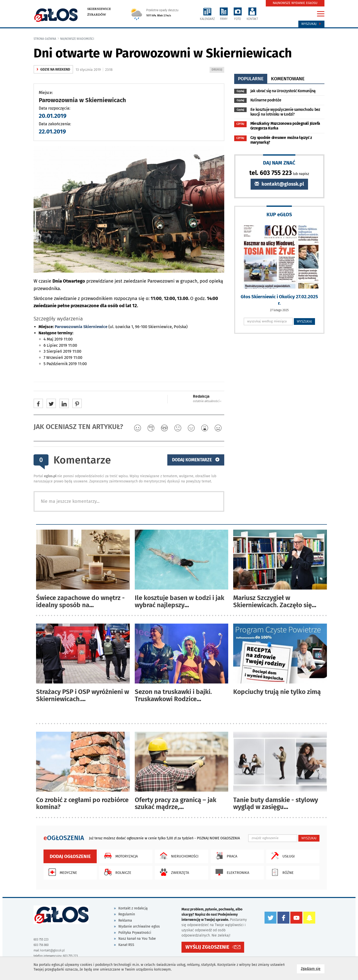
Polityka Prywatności (135, 933)
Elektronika (231, 872)
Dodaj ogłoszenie (70, 856)
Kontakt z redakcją (133, 908)
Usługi (282, 856)
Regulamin (127, 914)
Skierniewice (99, 9)
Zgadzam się (313, 968)
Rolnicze (116, 872)
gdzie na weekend (53, 69)
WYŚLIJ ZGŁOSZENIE (207, 947)
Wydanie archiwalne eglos (139, 926)
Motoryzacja (120, 856)
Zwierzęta (173, 872)
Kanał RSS (126, 945)
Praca (225, 856)
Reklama (125, 920)
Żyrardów (97, 15)
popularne (251, 79)
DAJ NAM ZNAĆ (279, 163)
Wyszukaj (311, 24)
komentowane (288, 79)
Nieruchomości (178, 856)
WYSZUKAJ (304, 321)
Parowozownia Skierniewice (81, 327)
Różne (281, 872)
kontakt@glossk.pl (279, 184)
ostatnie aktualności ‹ (207, 401)
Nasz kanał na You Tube (137, 939)
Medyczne (62, 872)
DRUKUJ (218, 70)
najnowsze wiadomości (77, 39)
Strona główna (45, 39)
